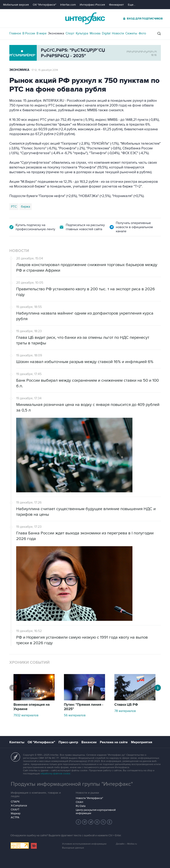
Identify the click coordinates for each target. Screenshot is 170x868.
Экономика (56, 33)
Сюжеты (131, 33)
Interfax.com (68, 5)
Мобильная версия (16, 5)
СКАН (79, 802)
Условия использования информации (84, 844)
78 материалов (125, 711)
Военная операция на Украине (32, 707)
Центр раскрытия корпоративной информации (96, 812)
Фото (142, 33)
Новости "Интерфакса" (89, 798)
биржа (26, 207)
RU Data (81, 806)
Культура (82, 33)
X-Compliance (19, 806)
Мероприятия (142, 742)
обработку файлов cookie (55, 774)
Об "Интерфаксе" (45, 5)
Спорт (70, 33)
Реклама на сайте (114, 742)
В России (29, 33)
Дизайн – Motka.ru (126, 844)
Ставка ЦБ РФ (126, 705)
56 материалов (75, 715)
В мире (42, 33)
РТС (14, 207)
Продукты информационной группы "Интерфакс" (72, 784)
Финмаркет (116, 5)
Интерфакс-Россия (92, 5)
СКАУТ (15, 810)
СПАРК (15, 802)
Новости (118, 33)
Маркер (16, 814)
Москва (95, 33)
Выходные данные (73, 848)
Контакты (17, 742)
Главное (15, 33)
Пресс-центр (68, 742)
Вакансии (89, 742)
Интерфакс (85, 18)
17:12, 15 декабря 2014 (45, 70)
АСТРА (15, 817)
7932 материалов (26, 715)
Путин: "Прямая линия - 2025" (84, 707)
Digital (106, 33)
